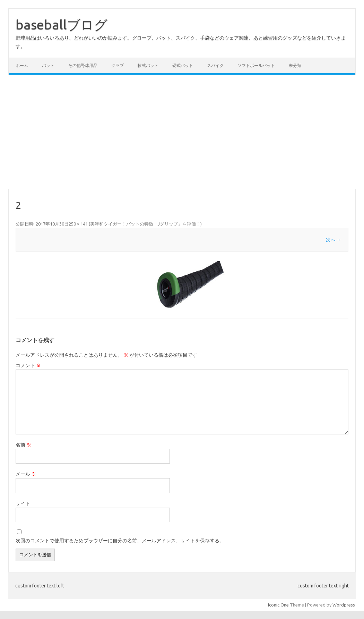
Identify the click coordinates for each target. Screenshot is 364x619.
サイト (23, 503)
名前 (23, 445)
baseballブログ (62, 25)
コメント (28, 365)
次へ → (334, 240)
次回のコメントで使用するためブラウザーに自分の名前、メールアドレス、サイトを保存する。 (120, 541)
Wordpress (344, 605)
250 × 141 (78, 224)
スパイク (215, 65)
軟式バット (148, 65)
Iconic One (278, 605)
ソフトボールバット (256, 65)
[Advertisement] (182, 132)
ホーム (22, 65)
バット (48, 65)
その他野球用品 (83, 65)
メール (26, 474)
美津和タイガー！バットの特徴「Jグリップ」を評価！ (145, 224)
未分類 (295, 65)
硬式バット (183, 65)
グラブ (118, 65)
